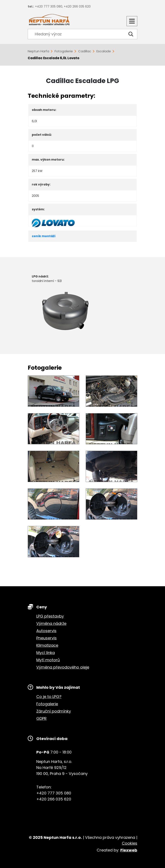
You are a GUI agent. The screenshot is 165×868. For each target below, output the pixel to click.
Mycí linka (46, 653)
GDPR (41, 718)
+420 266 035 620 (77, 6)
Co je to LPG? (49, 697)
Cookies (130, 843)
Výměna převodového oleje (63, 667)
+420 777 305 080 (49, 6)
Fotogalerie (64, 51)
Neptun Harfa (38, 51)
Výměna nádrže (51, 623)
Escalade (104, 51)
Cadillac (85, 51)
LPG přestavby (50, 616)
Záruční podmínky (54, 711)
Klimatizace (47, 645)
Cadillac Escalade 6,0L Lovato (53, 58)
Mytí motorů (48, 660)
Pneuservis (47, 638)
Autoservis (46, 631)
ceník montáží (44, 236)
